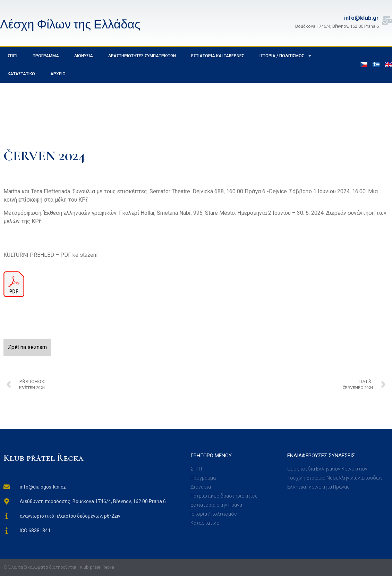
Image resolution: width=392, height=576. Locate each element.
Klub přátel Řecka (44, 458)
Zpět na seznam (27, 347)
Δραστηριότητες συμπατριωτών (142, 56)
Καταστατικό (21, 74)
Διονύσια (84, 56)
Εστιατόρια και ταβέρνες (218, 56)
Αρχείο (58, 74)
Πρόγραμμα (46, 56)
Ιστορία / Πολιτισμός (286, 56)
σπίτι (12, 56)
